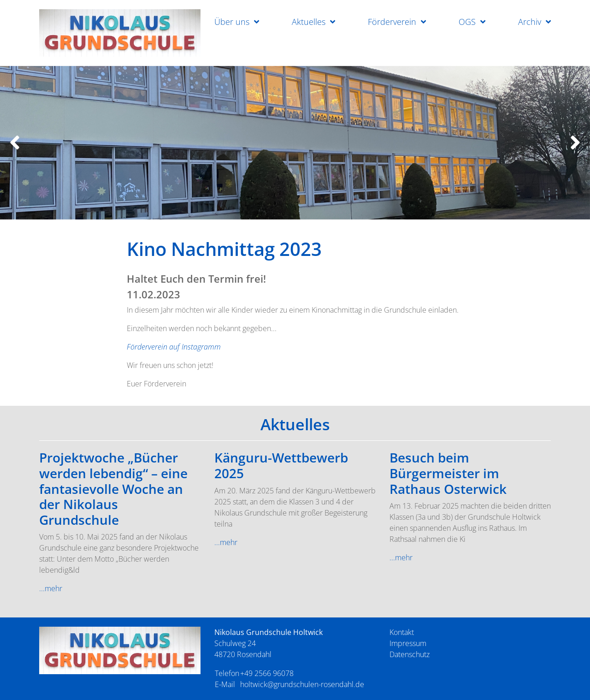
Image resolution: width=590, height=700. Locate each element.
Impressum (408, 643)
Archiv (530, 22)
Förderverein (392, 22)
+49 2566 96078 (267, 673)
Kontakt (402, 632)
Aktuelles (309, 22)
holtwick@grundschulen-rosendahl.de (302, 684)
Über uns (232, 22)
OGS (467, 22)
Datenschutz (410, 654)
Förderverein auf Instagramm (174, 347)
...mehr (51, 588)
